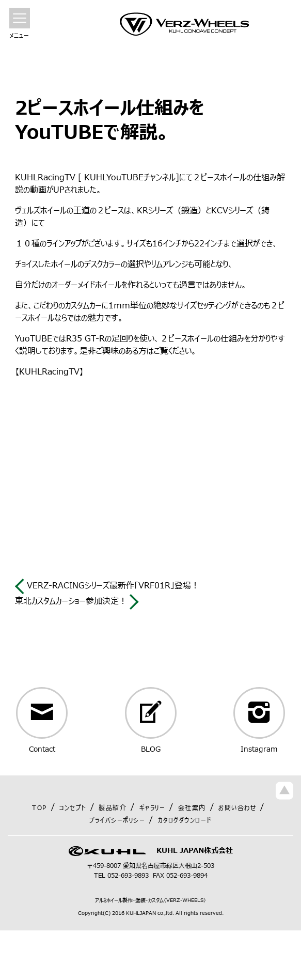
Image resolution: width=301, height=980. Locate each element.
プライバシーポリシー (117, 820)
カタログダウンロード (185, 820)
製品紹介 (113, 808)
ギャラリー (153, 808)
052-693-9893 (128, 876)
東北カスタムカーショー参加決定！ (77, 601)
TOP (39, 808)
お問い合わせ (237, 808)
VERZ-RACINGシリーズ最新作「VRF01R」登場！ (107, 586)
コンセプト (73, 808)
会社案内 (192, 808)
